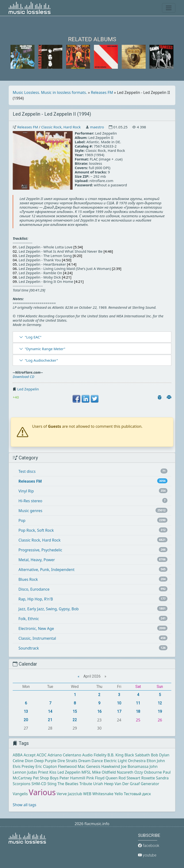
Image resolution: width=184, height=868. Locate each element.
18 (138, 711)
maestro (97, 127)
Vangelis (20, 794)
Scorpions (22, 784)
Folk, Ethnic (29, 619)
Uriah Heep (103, 784)
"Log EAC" (33, 337)
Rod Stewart (129, 778)
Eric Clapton (46, 766)
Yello (118, 794)
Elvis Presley (24, 766)
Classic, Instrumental (37, 638)
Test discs (27, 471)
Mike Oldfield (104, 772)
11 (138, 703)
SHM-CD (39, 784)
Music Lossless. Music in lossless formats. (50, 92)
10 (119, 703)
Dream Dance (91, 761)
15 (75, 711)
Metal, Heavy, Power (37, 560)
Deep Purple (45, 761)
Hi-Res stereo (30, 501)
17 (119, 711)
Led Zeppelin (28, 389)
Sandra (162, 778)
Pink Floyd (95, 778)
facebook (149, 846)
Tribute (86, 784)
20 (26, 720)
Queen (111, 778)
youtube (147, 855)
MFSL (86, 772)
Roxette (148, 778)
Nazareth (125, 772)
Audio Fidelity (94, 755)
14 (50, 711)
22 (75, 720)
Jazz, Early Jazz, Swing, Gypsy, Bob (49, 609)
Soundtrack (29, 648)
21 (50, 720)
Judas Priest (38, 772)
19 (160, 711)
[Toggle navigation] (169, 8)
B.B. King (116, 755)
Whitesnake (103, 794)
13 (26, 711)
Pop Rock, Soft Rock (36, 530)
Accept (29, 755)
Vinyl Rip (26, 491)
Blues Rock (28, 579)
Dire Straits (67, 761)
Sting (52, 784)
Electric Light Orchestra (125, 761)
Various (42, 792)
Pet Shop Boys (46, 778)
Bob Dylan (160, 755)
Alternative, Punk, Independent (46, 570)
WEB (87, 794)
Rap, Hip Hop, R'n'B (36, 599)
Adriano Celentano (64, 755)
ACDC (42, 755)
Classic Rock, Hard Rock (61, 127)
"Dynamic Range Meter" (45, 349)
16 (99, 711)
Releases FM (102, 92)
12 (160, 703)
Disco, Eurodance (34, 589)
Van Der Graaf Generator (137, 784)
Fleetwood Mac (72, 766)
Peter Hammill (72, 778)
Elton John (156, 761)
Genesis (93, 766)
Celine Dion (23, 761)
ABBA (18, 755)
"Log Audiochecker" (41, 360)
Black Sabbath (137, 755)
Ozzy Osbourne (148, 772)
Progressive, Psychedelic (40, 550)
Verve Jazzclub (69, 794)
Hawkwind (111, 766)
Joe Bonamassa (135, 766)
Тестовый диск (137, 794)
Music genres (30, 511)
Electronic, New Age (36, 628)
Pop (22, 520)
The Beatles (68, 784)
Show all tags (24, 805)
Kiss (53, 772)
